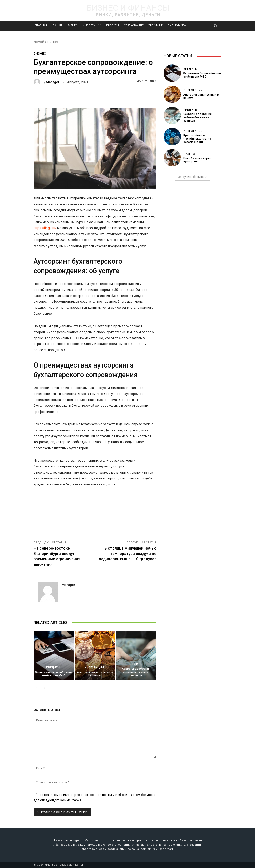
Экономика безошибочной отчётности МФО (54, 674)
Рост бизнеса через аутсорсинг (197, 160)
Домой (39, 42)
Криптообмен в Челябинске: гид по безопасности (197, 139)
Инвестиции (94, 668)
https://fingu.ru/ (45, 228)
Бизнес (53, 42)
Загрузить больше (193, 177)
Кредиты (53, 668)
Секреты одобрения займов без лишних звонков (136, 672)
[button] (216, 26)
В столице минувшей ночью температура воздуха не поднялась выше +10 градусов (128, 554)
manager (53, 82)
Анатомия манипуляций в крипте (95, 674)
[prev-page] (37, 688)
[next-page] (45, 688)
